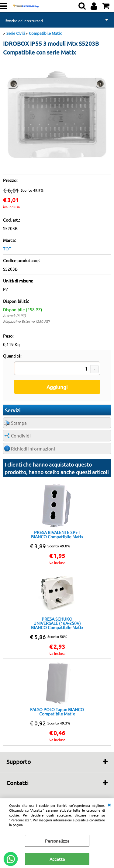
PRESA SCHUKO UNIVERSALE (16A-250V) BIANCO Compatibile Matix (57, 623)
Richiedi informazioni (33, 449)
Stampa (19, 423)
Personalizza (57, 841)
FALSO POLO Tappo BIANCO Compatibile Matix (57, 711)
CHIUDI (109, 804)
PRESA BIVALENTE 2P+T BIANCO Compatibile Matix (57, 534)
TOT (7, 249)
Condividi (21, 436)
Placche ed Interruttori (24, 21)
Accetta (57, 859)
